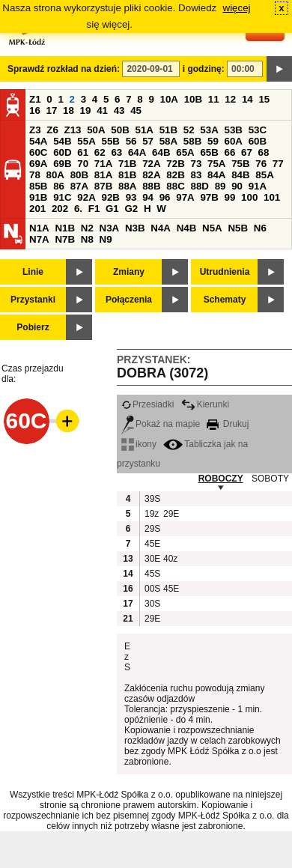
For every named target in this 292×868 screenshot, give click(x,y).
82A (151, 175)
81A (103, 175)
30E (152, 559)
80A (55, 175)
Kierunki (205, 404)
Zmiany (129, 272)
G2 (131, 209)
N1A (39, 228)
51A (145, 130)
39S (152, 499)
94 (148, 197)
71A (103, 164)
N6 (260, 228)
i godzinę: (204, 69)
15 (264, 99)
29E (171, 514)
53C (258, 130)
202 (60, 209)
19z (152, 514)
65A (185, 152)
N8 (87, 239)
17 (52, 110)
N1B (65, 228)
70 (83, 164)
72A (151, 164)
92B (110, 197)
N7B (65, 239)
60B (258, 141)
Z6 (52, 130)
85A (264, 175)
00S (152, 589)
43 (119, 110)
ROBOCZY (221, 479)
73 (196, 164)
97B (209, 197)
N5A (212, 228)
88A (127, 186)
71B (127, 164)
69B (62, 164)
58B (192, 141)
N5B (238, 228)
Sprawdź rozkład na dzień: (64, 69)
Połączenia (129, 300)
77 (278, 164)
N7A (39, 239)
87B (103, 186)
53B (234, 130)
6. (78, 209)
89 (220, 186)
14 (247, 99)
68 (264, 152)
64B (161, 152)
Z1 (35, 99)
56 (131, 141)
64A (137, 152)
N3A (110, 228)
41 (102, 110)
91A (258, 186)
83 (196, 175)
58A (168, 141)
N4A (161, 228)
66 (230, 152)
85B (38, 186)
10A (169, 99)
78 (35, 175)
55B (110, 141)
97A (185, 197)
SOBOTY (270, 479)
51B (168, 130)
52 (189, 130)
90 (237, 186)
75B (240, 164)
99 (230, 197)
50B (120, 130)
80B (79, 175)
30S (152, 604)
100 (249, 197)
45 (136, 110)
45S (152, 574)
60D (62, 152)
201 (37, 209)
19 (86, 110)
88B (151, 186)
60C (38, 152)
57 (148, 141)
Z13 (73, 130)
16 (35, 110)
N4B (187, 228)
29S (152, 529)
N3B (135, 228)
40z (170, 559)
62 (100, 152)
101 (272, 197)
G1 (112, 209)
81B (127, 175)
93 (131, 197)
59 (213, 141)
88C (175, 186)
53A (209, 130)
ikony (139, 444)
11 (214, 99)
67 (247, 152)
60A (234, 141)
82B (175, 175)
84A (216, 175)
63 (116, 152)
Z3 (35, 130)
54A (38, 141)
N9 (106, 239)
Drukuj (228, 424)
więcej (237, 8)
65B (209, 152)
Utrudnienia (225, 272)
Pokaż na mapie (161, 424)
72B (175, 164)
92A (86, 197)
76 (261, 164)
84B (240, 175)
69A (38, 164)
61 (83, 152)
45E (152, 544)
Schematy (225, 300)
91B (38, 197)
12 (230, 99)
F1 (94, 209)
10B (193, 99)
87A (79, 186)
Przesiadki (147, 404)
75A (216, 164)
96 (165, 197)
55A (86, 141)
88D (199, 186)
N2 (87, 228)
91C (62, 197)
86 (59, 186)
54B (62, 141)
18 (69, 110)
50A (96, 130)
